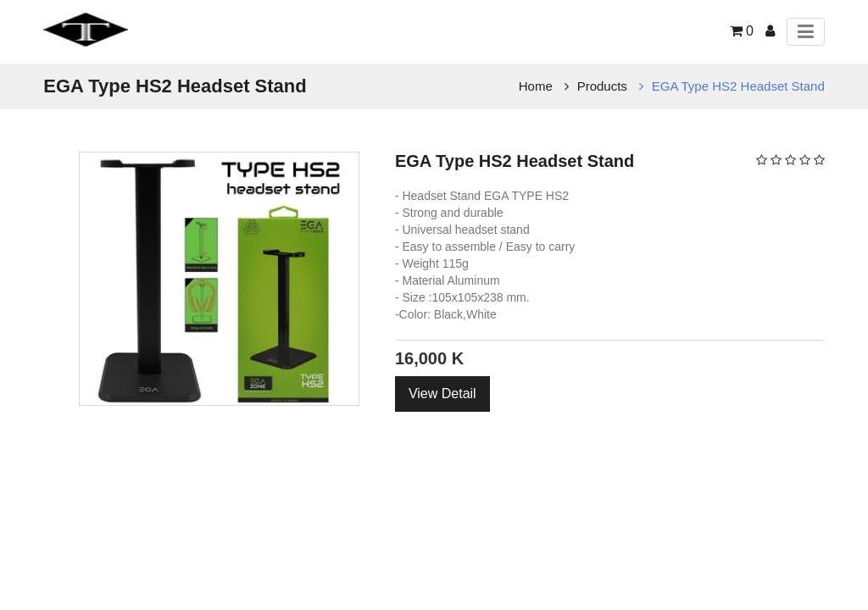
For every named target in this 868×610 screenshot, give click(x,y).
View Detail (442, 394)
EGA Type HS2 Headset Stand (738, 86)
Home (536, 86)
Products (602, 86)
